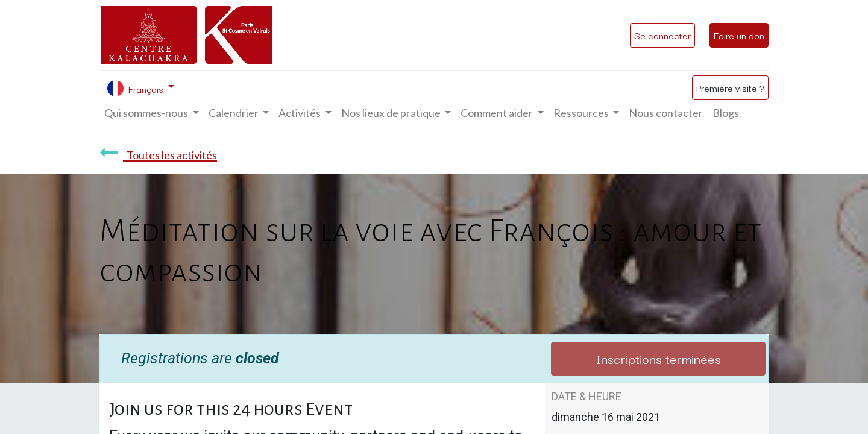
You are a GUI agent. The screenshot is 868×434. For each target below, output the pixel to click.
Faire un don (739, 35)
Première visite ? (730, 87)
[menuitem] (666, 113)
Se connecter (662, 35)
